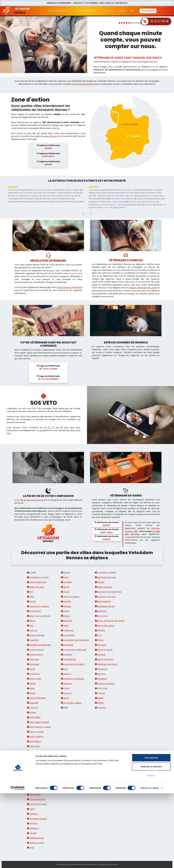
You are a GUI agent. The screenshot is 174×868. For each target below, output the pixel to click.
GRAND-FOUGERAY (71, 597)
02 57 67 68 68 (159, 21)
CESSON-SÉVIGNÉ (37, 635)
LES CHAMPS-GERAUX (72, 703)
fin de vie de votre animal (30, 500)
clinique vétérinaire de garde (143, 288)
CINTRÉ (32, 669)
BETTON (33, 601)
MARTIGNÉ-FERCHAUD (107, 577)
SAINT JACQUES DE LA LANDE (41, 756)
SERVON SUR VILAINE (38, 804)
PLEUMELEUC (102, 669)
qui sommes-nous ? (58, 11)
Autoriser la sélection (151, 841)
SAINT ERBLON (35, 742)
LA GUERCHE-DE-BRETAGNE (75, 650)
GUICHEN (67, 601)
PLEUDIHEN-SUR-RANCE (107, 664)
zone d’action (50, 136)
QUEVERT (101, 693)
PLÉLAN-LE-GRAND (105, 650)
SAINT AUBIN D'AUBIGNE (39, 722)
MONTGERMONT (104, 601)
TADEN (32, 809)
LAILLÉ (65, 669)
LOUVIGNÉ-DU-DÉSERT (107, 573)
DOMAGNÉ (34, 703)
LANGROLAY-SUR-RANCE (74, 679)
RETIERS (100, 703)
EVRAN (66, 577)
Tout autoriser (151, 832)
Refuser (151, 850)
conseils (106, 11)
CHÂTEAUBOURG (36, 650)
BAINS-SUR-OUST (37, 587)
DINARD (32, 693)
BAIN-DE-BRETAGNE (38, 582)
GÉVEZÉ (66, 587)
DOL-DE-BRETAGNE (37, 698)
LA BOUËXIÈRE (69, 635)
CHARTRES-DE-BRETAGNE (40, 645)
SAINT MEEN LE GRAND (38, 780)
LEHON (66, 698)
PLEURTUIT (101, 674)
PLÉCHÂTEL (102, 645)
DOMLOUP (34, 708)
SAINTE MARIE (35, 795)
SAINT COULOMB (36, 732)
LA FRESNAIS (68, 645)
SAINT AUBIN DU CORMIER (40, 727)
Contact (122, 11)
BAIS (31, 592)
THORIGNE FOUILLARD (38, 819)
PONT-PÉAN (102, 688)
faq (132, 11)
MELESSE (101, 582)
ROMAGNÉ (102, 708)
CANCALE (33, 630)
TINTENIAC (34, 823)
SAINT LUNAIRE (35, 770)
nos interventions (85, 11)
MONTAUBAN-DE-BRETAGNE (109, 592)
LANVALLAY (68, 684)
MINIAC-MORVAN (105, 587)
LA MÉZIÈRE (68, 655)
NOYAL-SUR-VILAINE (106, 626)
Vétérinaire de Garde (106, 524)
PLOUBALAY (102, 679)
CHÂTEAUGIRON (36, 655)
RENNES (100, 698)
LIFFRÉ (66, 708)
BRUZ (31, 626)
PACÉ (99, 635)
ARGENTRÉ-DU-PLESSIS (39, 577)
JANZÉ (66, 626)
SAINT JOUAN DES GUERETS (41, 761)
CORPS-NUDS (35, 679)
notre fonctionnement (83, 84)
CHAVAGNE (34, 659)
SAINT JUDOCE (35, 766)
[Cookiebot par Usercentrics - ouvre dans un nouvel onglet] (18, 863)
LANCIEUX (67, 674)
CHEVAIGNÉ (34, 664)
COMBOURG (35, 674)
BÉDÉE (32, 597)
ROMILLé (33, 713)
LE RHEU (66, 688)
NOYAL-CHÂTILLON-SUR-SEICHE (111, 621)
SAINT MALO (34, 775)
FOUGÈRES (68, 582)
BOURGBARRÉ (35, 611)
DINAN (32, 688)
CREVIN (32, 684)
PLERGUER (101, 655)
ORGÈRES (101, 630)
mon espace (148, 11)
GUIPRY (66, 611)
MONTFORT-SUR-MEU (106, 597)
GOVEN (66, 592)
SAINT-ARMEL (35, 717)
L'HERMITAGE (69, 630)
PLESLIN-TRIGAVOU (105, 659)
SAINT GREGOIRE (36, 751)
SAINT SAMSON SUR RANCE (41, 790)
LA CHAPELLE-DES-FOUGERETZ (76, 640)
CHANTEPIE (34, 640)
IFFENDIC (67, 616)
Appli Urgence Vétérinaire (70, 287)
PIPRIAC (101, 640)
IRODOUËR (68, 621)
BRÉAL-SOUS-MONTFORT (40, 616)
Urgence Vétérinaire (48, 147)
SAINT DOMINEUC (37, 737)
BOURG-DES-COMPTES (39, 606)
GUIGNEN (67, 606)
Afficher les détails (150, 863)
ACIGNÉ (32, 573)
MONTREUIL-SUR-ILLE (106, 606)
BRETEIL (32, 621)
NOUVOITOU (103, 616)
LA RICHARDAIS (70, 659)
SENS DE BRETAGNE (37, 799)
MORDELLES (102, 611)
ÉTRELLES (67, 573)
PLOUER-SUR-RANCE (106, 684)
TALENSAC (34, 814)
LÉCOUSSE (68, 693)
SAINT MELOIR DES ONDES (40, 785)
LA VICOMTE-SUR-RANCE (74, 664)
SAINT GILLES (34, 746)
